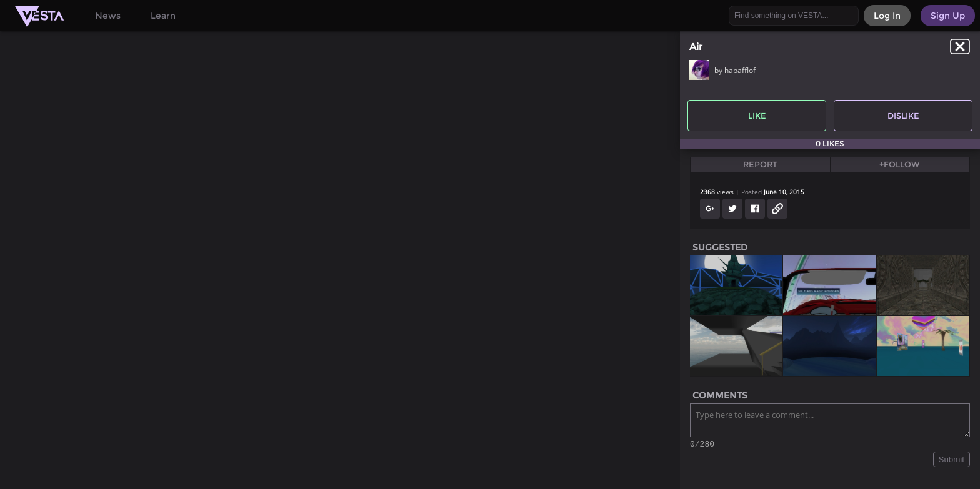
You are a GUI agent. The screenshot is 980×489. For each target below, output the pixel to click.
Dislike (903, 116)
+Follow (900, 164)
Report (760, 164)
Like (757, 116)
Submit (952, 461)
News (108, 16)
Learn (163, 16)
